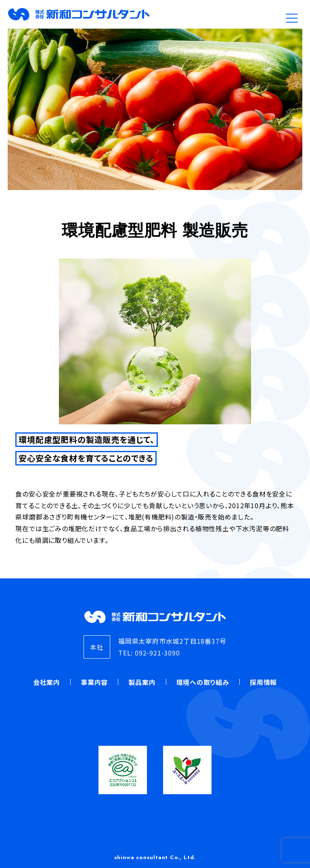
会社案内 (47, 682)
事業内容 (94, 682)
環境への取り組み (203, 682)
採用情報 (263, 682)
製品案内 (142, 682)
